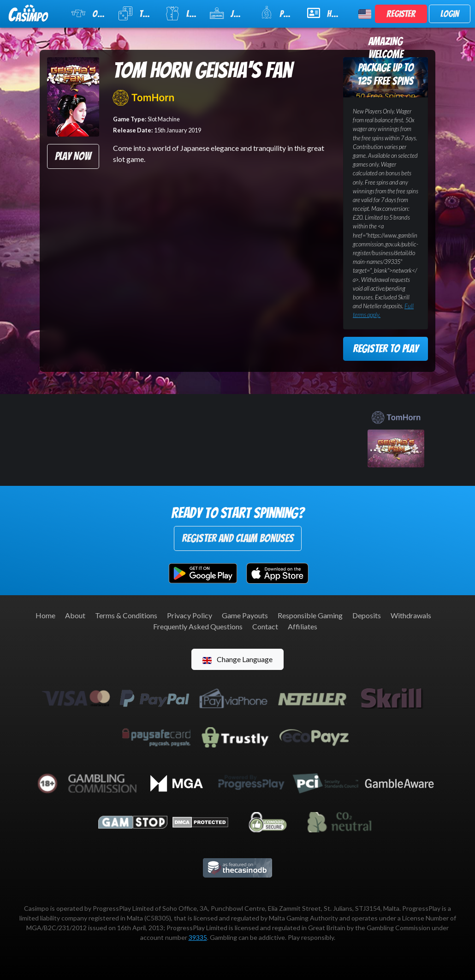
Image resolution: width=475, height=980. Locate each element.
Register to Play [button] (386, 349)
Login (450, 14)
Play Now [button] (73, 156)
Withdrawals (411, 615)
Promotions (278, 13)
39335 (198, 937)
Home (45, 615)
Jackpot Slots (229, 13)
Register (401, 14)
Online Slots (89, 13)
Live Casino (182, 13)
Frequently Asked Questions (198, 626)
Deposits (367, 615)
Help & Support (327, 13)
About (75, 615)
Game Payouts (245, 615)
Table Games (136, 13)
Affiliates (303, 626)
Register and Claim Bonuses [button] (238, 538)
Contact (265, 626)
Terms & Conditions (126, 615)
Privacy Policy (190, 615)
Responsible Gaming (310, 615)
